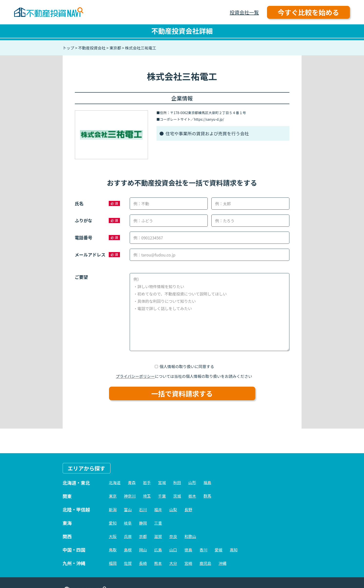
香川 (203, 550)
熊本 (158, 563)
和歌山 (190, 536)
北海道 (115, 482)
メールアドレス (90, 255)
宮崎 (188, 563)
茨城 (177, 496)
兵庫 (128, 536)
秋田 (177, 482)
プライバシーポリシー (135, 376)
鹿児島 (205, 563)
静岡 (143, 523)
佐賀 (128, 563)
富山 (128, 510)
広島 (158, 550)
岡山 (143, 550)
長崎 (143, 563)
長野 (188, 510)
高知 (234, 550)
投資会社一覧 (244, 12)
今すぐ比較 (308, 12)
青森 (132, 482)
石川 (143, 510)
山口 (173, 550)
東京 (113, 496)
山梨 (173, 510)
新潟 (113, 510)
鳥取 (113, 550)
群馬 (207, 496)
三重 (158, 523)
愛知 (113, 523)
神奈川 (130, 496)
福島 (207, 482)
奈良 (173, 536)
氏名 (79, 203)
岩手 (147, 482)
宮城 (162, 482)
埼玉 (147, 496)
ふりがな (84, 220)
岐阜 (128, 523)
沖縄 (222, 563)
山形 (192, 482)
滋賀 (158, 536)
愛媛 (218, 550)
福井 (158, 510)
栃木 (192, 496)
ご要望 (81, 277)
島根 (128, 550)
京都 (143, 536)
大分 (173, 563)
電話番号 (84, 237)
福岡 (113, 563)
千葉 (162, 496)
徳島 (188, 550)
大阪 (113, 536)
